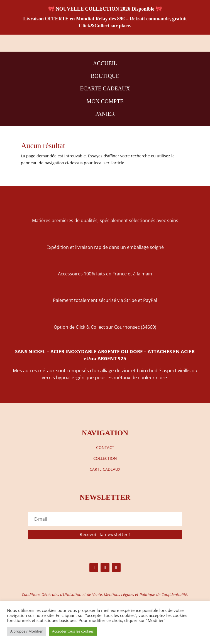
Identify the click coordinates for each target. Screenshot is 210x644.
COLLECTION (105, 458)
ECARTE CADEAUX (105, 88)
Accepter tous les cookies (73, 631)
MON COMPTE (105, 101)
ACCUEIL (105, 63)
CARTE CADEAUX (105, 469)
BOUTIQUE (105, 76)
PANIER (105, 114)
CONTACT (105, 447)
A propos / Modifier (26, 631)
